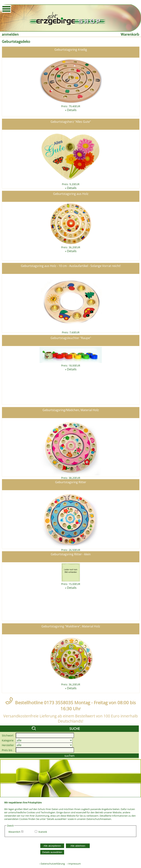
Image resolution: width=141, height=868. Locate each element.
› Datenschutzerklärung (52, 864)
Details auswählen (52, 852)
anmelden (10, 34)
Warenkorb (130, 34)
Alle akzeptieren (52, 846)
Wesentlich (14, 832)
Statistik (43, 832)
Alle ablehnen (78, 846)
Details (72, 110)
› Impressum (73, 864)
